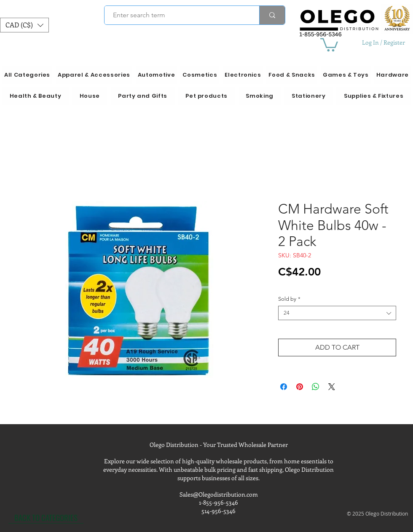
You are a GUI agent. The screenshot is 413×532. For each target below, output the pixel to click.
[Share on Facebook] (284, 387)
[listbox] (24, 25)
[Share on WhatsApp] (316, 387)
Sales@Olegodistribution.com (219, 494)
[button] (24, 25)
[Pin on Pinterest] (300, 387)
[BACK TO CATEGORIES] (46, 517)
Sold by (289, 299)
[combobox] (337, 313)
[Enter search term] (177, 15)
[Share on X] (332, 387)
